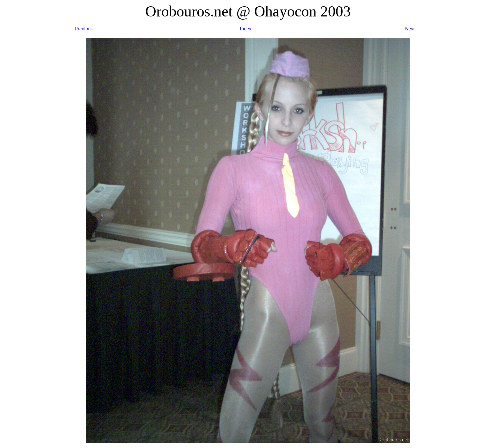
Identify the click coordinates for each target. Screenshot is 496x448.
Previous (84, 29)
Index (245, 29)
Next (410, 29)
